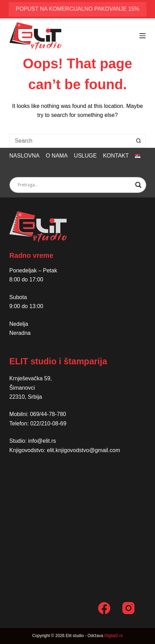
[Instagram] (128, 608)
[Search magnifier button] (138, 185)
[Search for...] (71, 141)
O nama (57, 156)
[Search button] (139, 141)
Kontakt (116, 156)
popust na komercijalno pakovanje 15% (77, 9)
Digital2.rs (114, 636)
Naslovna (24, 156)
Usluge (85, 156)
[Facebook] (104, 608)
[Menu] (143, 36)
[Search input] (75, 185)
